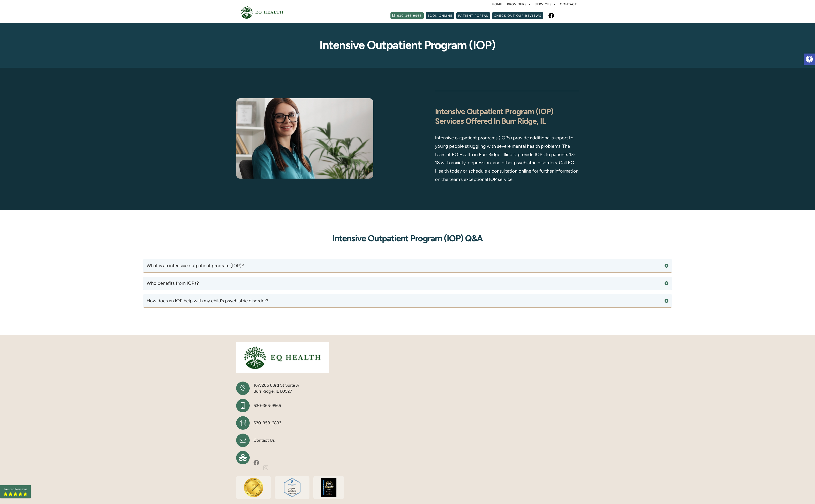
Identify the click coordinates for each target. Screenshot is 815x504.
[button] (809, 59)
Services (545, 4)
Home (497, 4)
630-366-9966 (267, 406)
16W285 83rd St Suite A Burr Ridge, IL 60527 (276, 388)
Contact (568, 4)
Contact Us (264, 440)
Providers (519, 4)
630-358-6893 (267, 423)
